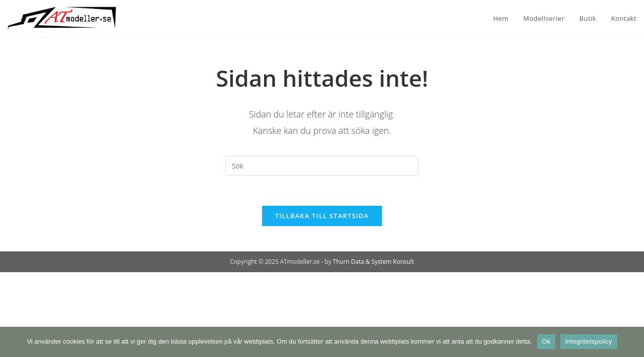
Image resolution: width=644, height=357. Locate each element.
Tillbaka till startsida (322, 216)
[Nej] (632, 342)
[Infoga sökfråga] (322, 166)
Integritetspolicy (589, 341)
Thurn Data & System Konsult (374, 262)
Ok (546, 341)
